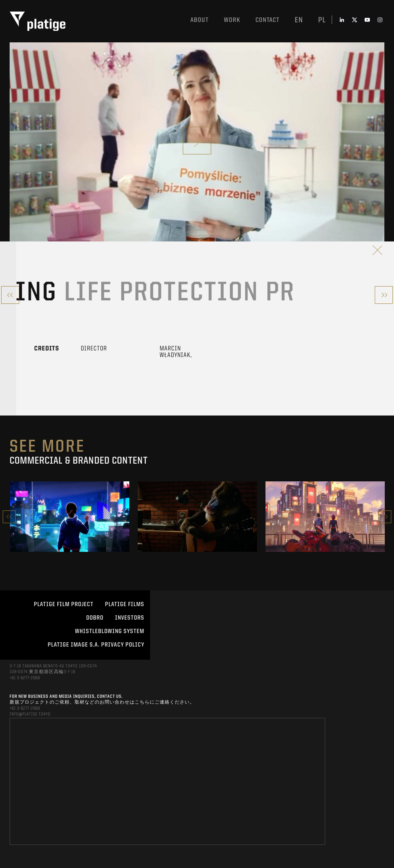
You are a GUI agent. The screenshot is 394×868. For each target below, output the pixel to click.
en (299, 20)
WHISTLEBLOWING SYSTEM (110, 632)
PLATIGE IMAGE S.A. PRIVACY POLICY (96, 645)
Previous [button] (9, 517)
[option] (70, 516)
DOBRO (95, 618)
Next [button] (385, 517)
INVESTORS (130, 618)
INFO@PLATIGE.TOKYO (30, 714)
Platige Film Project (64, 605)
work (232, 20)
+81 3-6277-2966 (25, 678)
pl (322, 20)
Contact (267, 20)
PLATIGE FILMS (125, 605)
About (200, 20)
